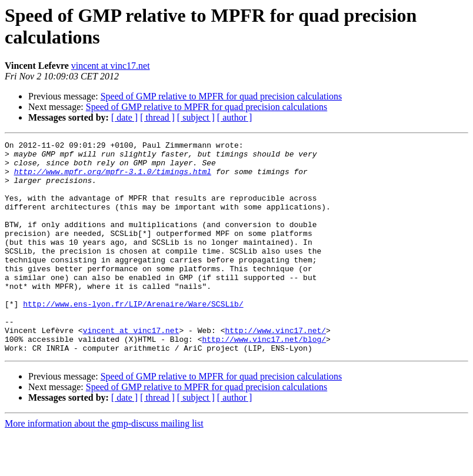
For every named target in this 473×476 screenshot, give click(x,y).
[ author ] (235, 117)
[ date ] (124, 117)
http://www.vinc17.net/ (275, 369)
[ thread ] (157, 117)
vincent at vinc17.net (111, 66)
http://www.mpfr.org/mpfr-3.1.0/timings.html (113, 178)
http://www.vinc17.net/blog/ (264, 380)
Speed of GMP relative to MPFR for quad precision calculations (221, 96)
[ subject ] (196, 117)
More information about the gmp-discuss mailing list (104, 466)
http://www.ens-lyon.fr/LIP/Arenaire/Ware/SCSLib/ (133, 337)
